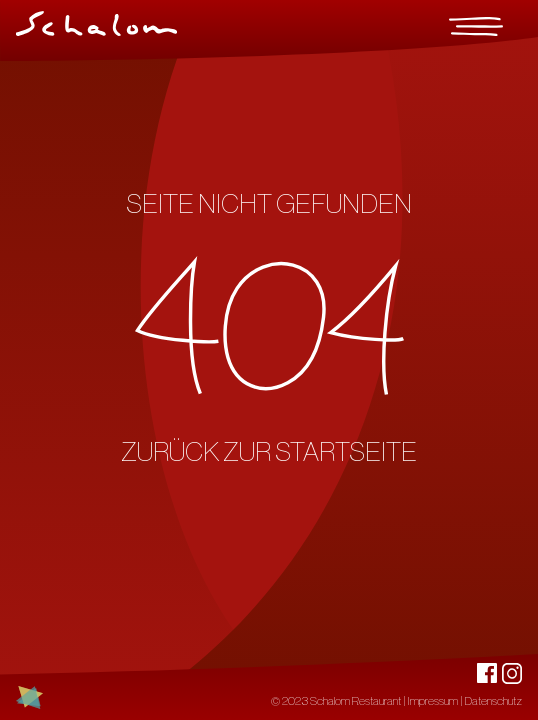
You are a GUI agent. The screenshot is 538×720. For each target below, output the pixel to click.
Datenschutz (493, 701)
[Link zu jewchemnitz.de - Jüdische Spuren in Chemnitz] (29, 697)
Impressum (433, 701)
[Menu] (476, 26)
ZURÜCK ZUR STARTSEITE (269, 451)
